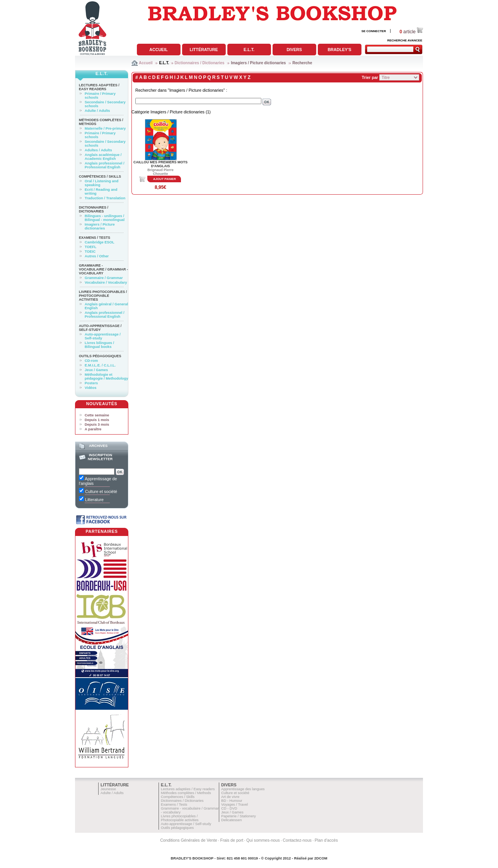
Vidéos (90, 388)
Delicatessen (231, 820)
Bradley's (339, 50)
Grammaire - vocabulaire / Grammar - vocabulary (103, 269)
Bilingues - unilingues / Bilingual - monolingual (105, 218)
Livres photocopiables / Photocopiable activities (103, 296)
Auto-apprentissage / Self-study (100, 328)
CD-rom (91, 361)
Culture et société (235, 793)
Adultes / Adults (98, 150)
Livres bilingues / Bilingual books (99, 345)
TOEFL (90, 247)
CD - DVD (229, 808)
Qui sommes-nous (263, 840)
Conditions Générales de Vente (189, 840)
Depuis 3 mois (97, 425)
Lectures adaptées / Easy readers (99, 87)
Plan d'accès (326, 840)
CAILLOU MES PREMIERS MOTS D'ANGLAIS (160, 164)
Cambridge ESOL (100, 242)
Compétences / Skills (100, 176)
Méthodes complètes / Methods (186, 793)
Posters (91, 383)
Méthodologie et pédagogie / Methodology (106, 377)
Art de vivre (230, 797)
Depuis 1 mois (97, 420)
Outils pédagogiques (100, 356)
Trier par (370, 77)
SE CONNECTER (374, 31)
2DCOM (321, 858)
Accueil (158, 50)
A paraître (93, 429)
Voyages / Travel (235, 805)
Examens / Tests (95, 238)
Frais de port (232, 840)
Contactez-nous (297, 840)
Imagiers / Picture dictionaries (258, 63)
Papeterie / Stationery (239, 816)
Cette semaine (97, 415)
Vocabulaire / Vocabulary (106, 282)
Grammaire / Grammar (104, 278)
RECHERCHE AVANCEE (405, 40)
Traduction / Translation (105, 198)
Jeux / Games (96, 370)
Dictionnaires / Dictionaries (200, 63)
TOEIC (90, 252)
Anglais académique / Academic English (103, 157)
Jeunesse (108, 789)
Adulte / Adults (97, 111)
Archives (98, 446)
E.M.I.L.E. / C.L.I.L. (100, 365)
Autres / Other (97, 256)
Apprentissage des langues (243, 789)
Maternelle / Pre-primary (105, 128)
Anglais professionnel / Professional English (105, 165)
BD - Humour (232, 801)
